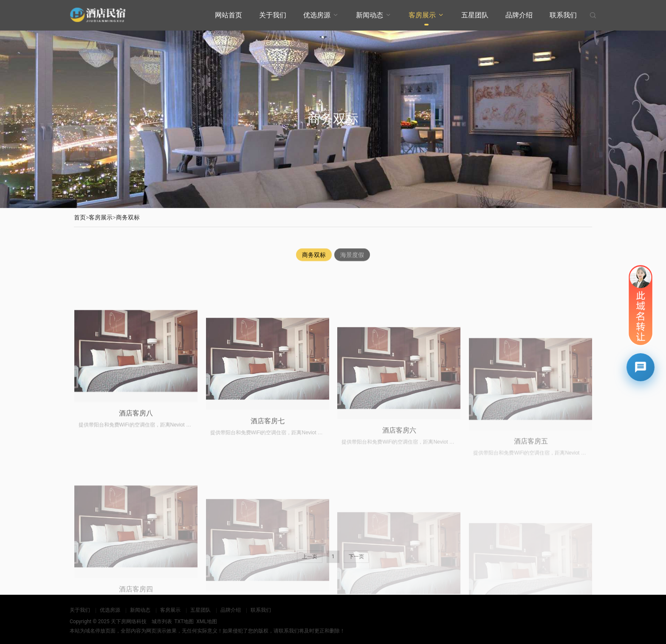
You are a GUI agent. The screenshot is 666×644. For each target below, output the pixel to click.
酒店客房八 (136, 472)
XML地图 (206, 622)
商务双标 (128, 217)
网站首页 (229, 15)
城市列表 (162, 622)
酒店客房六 (399, 494)
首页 (80, 217)
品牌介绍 (519, 15)
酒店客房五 (531, 500)
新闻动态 (370, 15)
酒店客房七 (268, 485)
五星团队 (475, 15)
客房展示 (422, 15)
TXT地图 (184, 622)
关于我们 (273, 15)
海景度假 (352, 256)
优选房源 (317, 15)
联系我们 (563, 15)
